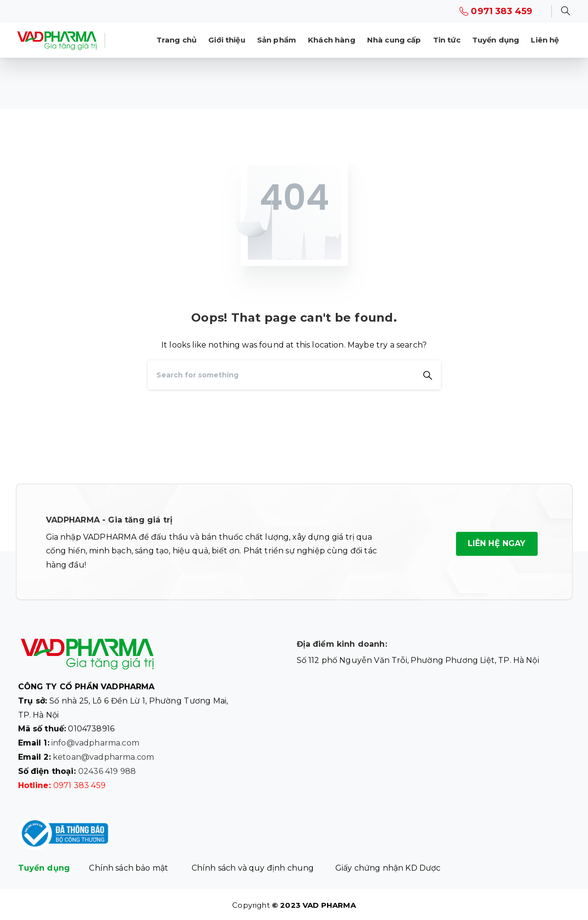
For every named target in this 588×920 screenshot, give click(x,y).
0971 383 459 (496, 11)
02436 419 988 (107, 775)
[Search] (281, 375)
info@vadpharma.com (95, 747)
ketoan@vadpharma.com (103, 761)
